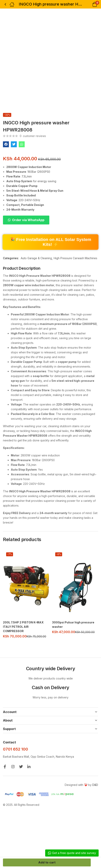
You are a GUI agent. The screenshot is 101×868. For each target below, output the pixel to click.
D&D (95, 785)
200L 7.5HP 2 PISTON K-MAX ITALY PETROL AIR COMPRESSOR (23, 627)
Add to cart (47, 862)
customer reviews (33, 136)
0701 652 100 (15, 749)
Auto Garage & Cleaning (36, 258)
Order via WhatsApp (28, 220)
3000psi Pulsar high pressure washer (73, 624)
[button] (90, 4)
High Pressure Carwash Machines (75, 258)
